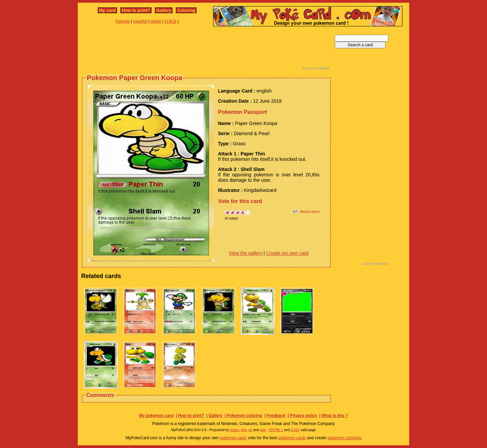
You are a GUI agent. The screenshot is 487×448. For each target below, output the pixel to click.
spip (263, 430)
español (140, 21)
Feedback (276, 416)
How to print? (136, 10)
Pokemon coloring (245, 416)
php (244, 430)
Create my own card (287, 253)
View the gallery (246, 253)
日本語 (170, 21)
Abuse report (310, 212)
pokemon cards (292, 438)
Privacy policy (304, 416)
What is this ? (335, 416)
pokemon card (233, 438)
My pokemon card (156, 416)
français (123, 21)
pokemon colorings (344, 438)
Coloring (186, 10)
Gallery (164, 10)
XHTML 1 (276, 430)
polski (156, 21)
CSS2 (295, 430)
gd (250, 430)
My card (107, 10)
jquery (235, 430)
